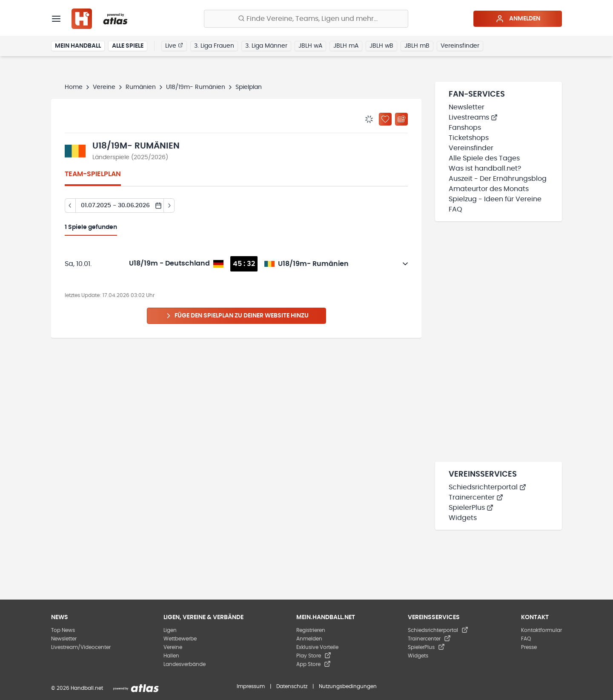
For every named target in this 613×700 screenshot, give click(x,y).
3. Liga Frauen (214, 46)
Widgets (463, 518)
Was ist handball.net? (485, 169)
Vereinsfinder (460, 46)
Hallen (171, 656)
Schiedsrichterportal (487, 487)
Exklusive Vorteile (317, 647)
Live (174, 46)
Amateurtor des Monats (489, 189)
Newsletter (467, 107)
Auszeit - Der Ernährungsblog (498, 179)
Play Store (314, 656)
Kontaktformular (541, 630)
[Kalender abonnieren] (401, 119)
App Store (314, 664)
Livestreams (473, 117)
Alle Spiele (128, 46)
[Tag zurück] (70, 206)
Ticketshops (469, 138)
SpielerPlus (471, 508)
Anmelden (518, 19)
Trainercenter (476, 497)
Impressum (251, 686)
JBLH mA (346, 46)
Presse (529, 647)
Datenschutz (292, 686)
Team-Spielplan (93, 174)
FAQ (455, 209)
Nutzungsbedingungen (348, 686)
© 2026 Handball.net (77, 688)
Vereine (104, 87)
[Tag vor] (169, 206)
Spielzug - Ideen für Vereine (495, 199)
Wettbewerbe (180, 639)
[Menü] (56, 19)
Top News (63, 630)
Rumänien (141, 87)
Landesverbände (185, 664)
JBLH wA (310, 46)
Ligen (170, 630)
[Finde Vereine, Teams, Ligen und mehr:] (306, 19)
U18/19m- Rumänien (196, 87)
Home (74, 87)
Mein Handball (78, 46)
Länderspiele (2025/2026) (130, 157)
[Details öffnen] (405, 264)
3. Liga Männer (266, 46)
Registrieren (311, 630)
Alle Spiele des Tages (484, 158)
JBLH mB (417, 46)
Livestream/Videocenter (81, 647)
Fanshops (465, 128)
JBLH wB (381, 46)
